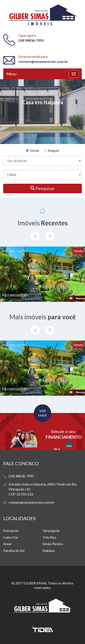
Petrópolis (11, 531)
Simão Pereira (53, 544)
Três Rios (49, 537)
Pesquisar (43, 188)
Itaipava (49, 550)
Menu (12, 74)
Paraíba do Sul (14, 550)
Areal (7, 544)
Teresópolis (51, 531)
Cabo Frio (11, 537)
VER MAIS (42, 413)
